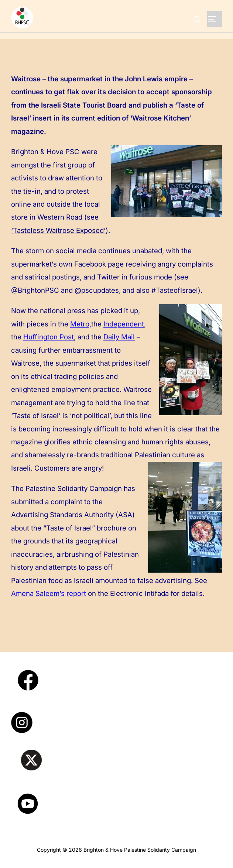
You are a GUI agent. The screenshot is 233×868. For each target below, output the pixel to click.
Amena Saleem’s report (49, 594)
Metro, (81, 324)
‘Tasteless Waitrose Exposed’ (58, 230)
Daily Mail (119, 337)
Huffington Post (49, 337)
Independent (124, 324)
